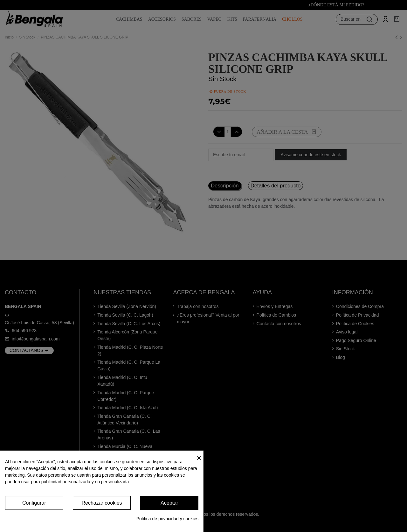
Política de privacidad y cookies (167, 519)
